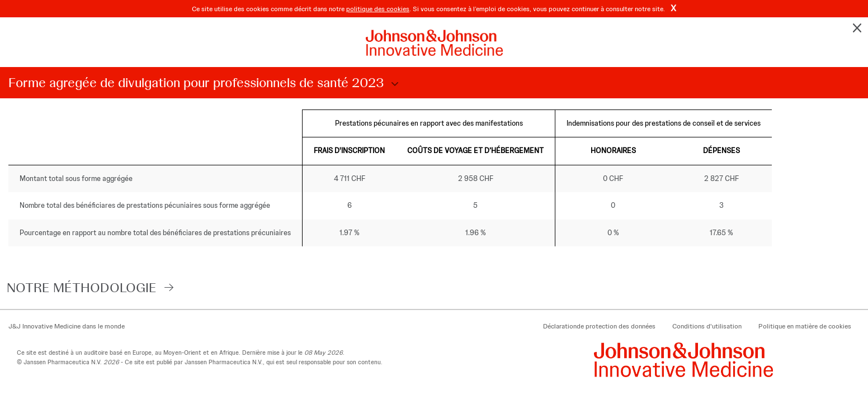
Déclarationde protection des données (599, 326)
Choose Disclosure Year (393, 84)
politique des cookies (378, 9)
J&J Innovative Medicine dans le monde (67, 326)
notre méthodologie (82, 287)
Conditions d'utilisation (707, 326)
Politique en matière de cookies (805, 326)
